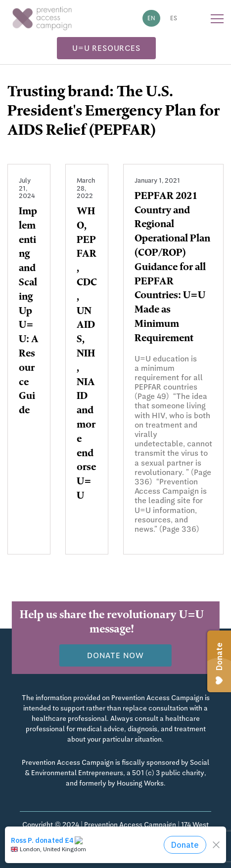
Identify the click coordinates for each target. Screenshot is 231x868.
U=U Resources (106, 48)
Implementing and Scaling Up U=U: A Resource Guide (29, 312)
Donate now (115, 655)
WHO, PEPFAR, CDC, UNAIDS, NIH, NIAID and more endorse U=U (87, 355)
